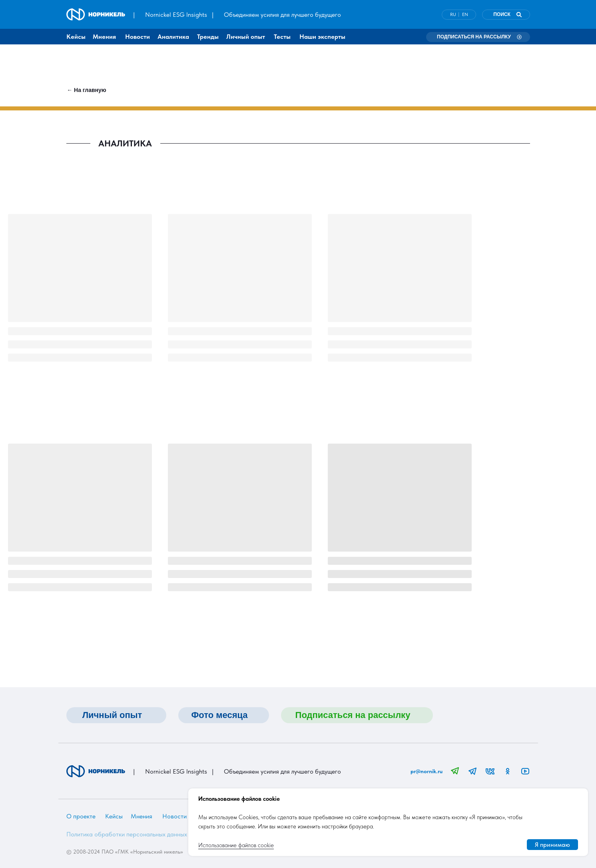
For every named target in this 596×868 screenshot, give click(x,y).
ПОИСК (502, 14)
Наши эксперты (322, 37)
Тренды (208, 37)
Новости (138, 37)
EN (465, 14)
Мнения (104, 37)
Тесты (282, 37)
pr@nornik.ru (427, 771)
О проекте (81, 816)
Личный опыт (246, 37)
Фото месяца (219, 715)
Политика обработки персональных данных (127, 834)
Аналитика (173, 37)
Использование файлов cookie (236, 845)
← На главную (87, 90)
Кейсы (76, 37)
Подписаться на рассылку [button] (474, 37)
